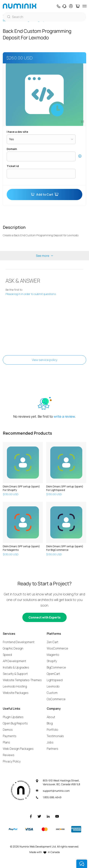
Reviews (9, 755)
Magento (53, 655)
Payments (10, 736)
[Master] (44, 829)
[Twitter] (39, 816)
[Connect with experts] (44, 617)
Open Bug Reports (15, 723)
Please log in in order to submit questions (31, 294)
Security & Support (15, 674)
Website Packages (16, 693)
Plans (6, 742)
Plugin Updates (13, 717)
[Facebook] (31, 816)
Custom (52, 693)
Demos (8, 730)
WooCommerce (57, 648)
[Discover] (60, 829)
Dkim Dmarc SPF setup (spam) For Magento (21, 548)
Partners (53, 749)
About (51, 717)
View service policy (45, 360)
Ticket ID (13, 166)
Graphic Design (13, 648)
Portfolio (53, 730)
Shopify (52, 661)
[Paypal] (13, 829)
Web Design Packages (18, 749)
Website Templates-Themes (22, 680)
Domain (12, 149)
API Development (14, 661)
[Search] (44, 17)
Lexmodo (53, 686)
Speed (7, 655)
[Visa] (29, 829)
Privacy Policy (12, 761)
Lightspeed (55, 680)
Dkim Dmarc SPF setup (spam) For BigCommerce (65, 548)
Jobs (50, 742)
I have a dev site (17, 132)
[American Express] (76, 829)
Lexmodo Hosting (15, 686)
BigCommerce (56, 667)
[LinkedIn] (48, 816)
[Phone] (58, 6)
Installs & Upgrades (16, 667)
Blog (50, 723)
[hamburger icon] (84, 6)
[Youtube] (57, 816)
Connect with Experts (44, 617)
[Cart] (78, 6)
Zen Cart (53, 642)
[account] (71, 6)
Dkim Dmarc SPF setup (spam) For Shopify (21, 488)
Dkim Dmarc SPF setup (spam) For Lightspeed (65, 488)
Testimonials (55, 736)
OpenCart (53, 674)
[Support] (64, 6)
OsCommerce (56, 699)
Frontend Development (19, 642)
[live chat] (82, 864)
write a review (64, 416)
